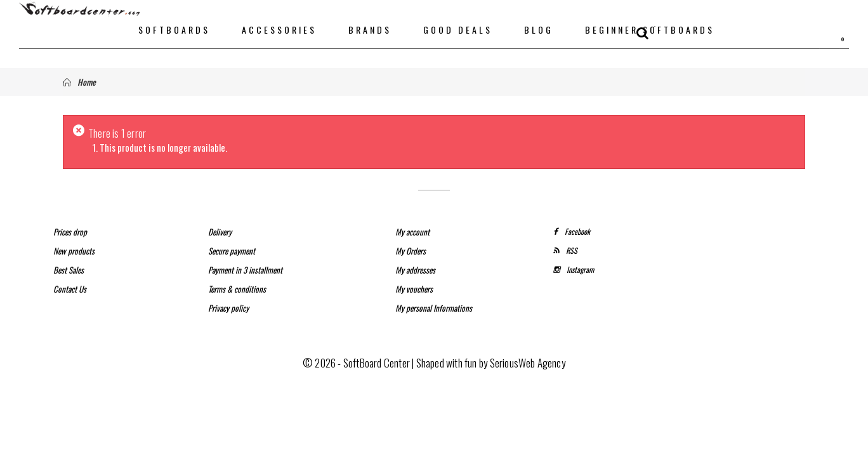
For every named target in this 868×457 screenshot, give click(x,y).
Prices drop (70, 232)
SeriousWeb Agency (528, 363)
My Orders (411, 251)
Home (79, 82)
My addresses (415, 270)
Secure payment (232, 251)
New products (74, 251)
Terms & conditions (237, 289)
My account (412, 232)
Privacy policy (228, 308)
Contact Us (70, 289)
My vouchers (414, 289)
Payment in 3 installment (245, 270)
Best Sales (69, 270)
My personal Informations (434, 308)
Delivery (220, 232)
